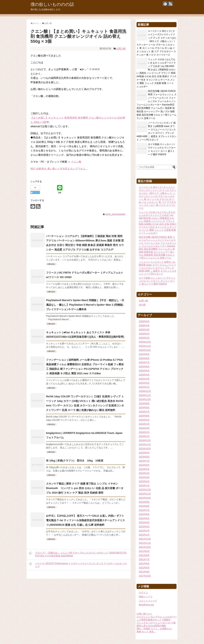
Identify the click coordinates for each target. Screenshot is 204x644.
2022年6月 (144, 514)
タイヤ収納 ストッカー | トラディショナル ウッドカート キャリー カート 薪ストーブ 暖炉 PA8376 (157, 281)
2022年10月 (145, 498)
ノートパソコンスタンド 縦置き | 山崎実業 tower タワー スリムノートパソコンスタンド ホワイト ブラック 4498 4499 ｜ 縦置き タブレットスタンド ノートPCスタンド (158, 268)
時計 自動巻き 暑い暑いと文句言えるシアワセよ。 (59, 169)
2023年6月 (144, 465)
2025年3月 (144, 379)
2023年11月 (145, 445)
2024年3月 (144, 428)
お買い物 (121, 49)
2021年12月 (145, 539)
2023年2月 (144, 481)
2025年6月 (144, 367)
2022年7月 (144, 510)
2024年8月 (144, 408)
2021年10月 (145, 547)
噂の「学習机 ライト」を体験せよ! (154, 629)
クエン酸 (76, 162)
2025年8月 (144, 358)
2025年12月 (145, 342)
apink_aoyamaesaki (115, 214)
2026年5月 (144, 321)
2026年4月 (144, 326)
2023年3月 (144, 477)
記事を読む (51, 264)
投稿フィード (146, 597)
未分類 (142, 305)
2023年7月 (144, 461)
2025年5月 (144, 371)
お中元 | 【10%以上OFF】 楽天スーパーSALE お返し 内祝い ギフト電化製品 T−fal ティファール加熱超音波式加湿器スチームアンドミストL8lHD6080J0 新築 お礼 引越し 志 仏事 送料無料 (85, 520)
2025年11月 (145, 346)
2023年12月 (145, 440)
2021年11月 (145, 543)
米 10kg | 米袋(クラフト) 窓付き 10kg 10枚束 (75, 461)
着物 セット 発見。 (146, 632)
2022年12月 (145, 490)
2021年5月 (144, 568)
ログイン (143, 593)
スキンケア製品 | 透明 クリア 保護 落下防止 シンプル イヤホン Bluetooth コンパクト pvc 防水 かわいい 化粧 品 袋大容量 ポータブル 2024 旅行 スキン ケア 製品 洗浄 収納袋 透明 (85, 488)
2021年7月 (144, 559)
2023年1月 (144, 486)
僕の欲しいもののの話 (52, 4)
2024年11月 (145, 395)
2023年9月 (144, 453)
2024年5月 (144, 420)
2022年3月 (144, 527)
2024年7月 (144, 412)
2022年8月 (144, 506)
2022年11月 (145, 494)
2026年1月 (144, 338)
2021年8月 (144, 555)
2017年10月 (145, 576)
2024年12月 (145, 391)
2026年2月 (144, 334)
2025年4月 (144, 375)
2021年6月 (144, 564)
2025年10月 (145, 350)
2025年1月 (144, 387)
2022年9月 (144, 502)
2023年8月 (144, 457)
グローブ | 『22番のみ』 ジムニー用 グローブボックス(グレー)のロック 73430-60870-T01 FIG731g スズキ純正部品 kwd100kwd (78, 554)
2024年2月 (144, 432)
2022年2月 (144, 531)
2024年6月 (144, 416)
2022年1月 (144, 535)
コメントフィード (148, 601)
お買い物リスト (144, 614)
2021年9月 (144, 551)
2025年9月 (144, 354)
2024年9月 (144, 404)
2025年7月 (144, 362)
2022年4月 (144, 523)
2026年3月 (144, 330)
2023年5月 (144, 469)
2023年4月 (144, 473)
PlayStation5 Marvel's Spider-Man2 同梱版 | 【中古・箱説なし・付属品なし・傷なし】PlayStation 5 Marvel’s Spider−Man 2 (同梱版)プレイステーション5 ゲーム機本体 (85, 305)
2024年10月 (145, 399)
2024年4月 (144, 424)
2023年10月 (145, 449)
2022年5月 (144, 518)
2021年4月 (144, 572)
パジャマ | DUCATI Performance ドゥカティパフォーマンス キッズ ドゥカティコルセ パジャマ (78, 565)
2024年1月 (144, 436)
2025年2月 (144, 383)
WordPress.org (146, 605)
